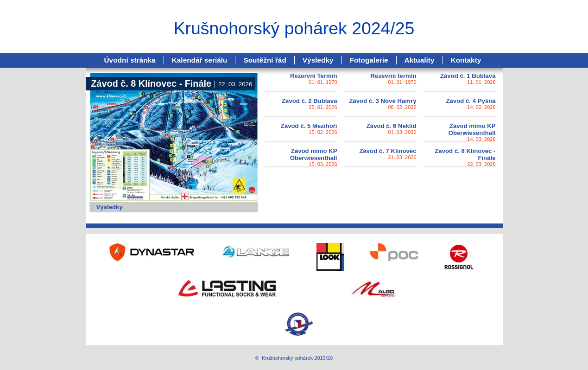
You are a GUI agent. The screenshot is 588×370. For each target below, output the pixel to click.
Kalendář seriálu (200, 60)
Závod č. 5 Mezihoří (309, 126)
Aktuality (420, 60)
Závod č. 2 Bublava (309, 101)
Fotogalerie (369, 60)
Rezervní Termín (314, 76)
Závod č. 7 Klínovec (388, 151)
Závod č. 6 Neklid (392, 126)
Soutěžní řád (265, 60)
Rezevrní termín (394, 76)
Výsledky (318, 60)
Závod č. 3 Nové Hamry (383, 101)
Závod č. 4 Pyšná (471, 101)
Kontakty (466, 60)
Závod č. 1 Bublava (468, 76)
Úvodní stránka (130, 60)
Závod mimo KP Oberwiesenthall (472, 129)
